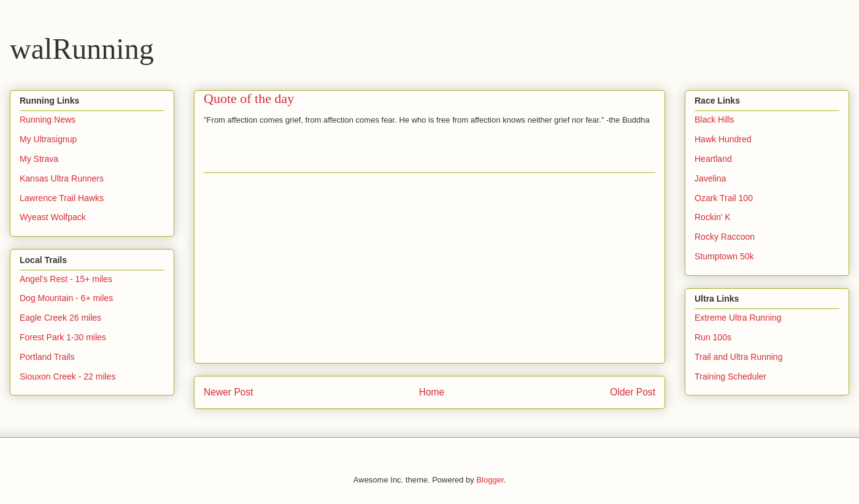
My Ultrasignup (48, 139)
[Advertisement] (429, 268)
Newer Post (229, 392)
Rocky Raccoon (725, 237)
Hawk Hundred (723, 139)
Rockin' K (713, 217)
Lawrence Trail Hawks (62, 198)
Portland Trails (47, 357)
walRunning (82, 49)
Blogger (490, 480)
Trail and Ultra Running (738, 357)
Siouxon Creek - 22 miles (67, 376)
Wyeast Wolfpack (53, 217)
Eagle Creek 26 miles (60, 318)
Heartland (713, 159)
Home (432, 392)
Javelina (710, 178)
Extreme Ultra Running (738, 318)
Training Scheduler (730, 376)
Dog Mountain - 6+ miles (66, 298)
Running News (48, 120)
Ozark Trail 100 (724, 198)
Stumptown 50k (724, 256)
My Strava (39, 159)
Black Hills (715, 120)
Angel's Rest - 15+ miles (66, 279)
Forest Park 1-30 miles (63, 337)
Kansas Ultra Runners (62, 178)
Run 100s (713, 337)
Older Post (633, 392)
